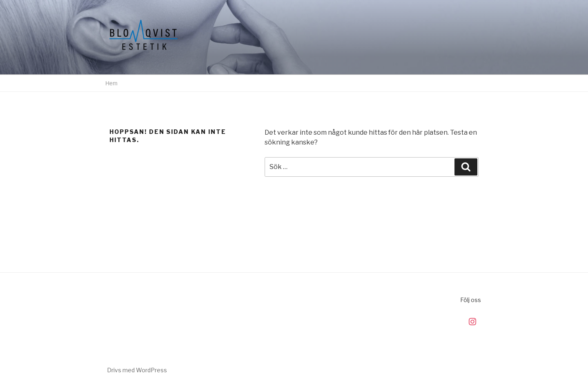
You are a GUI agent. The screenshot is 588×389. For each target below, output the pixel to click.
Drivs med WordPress (137, 370)
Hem (111, 83)
